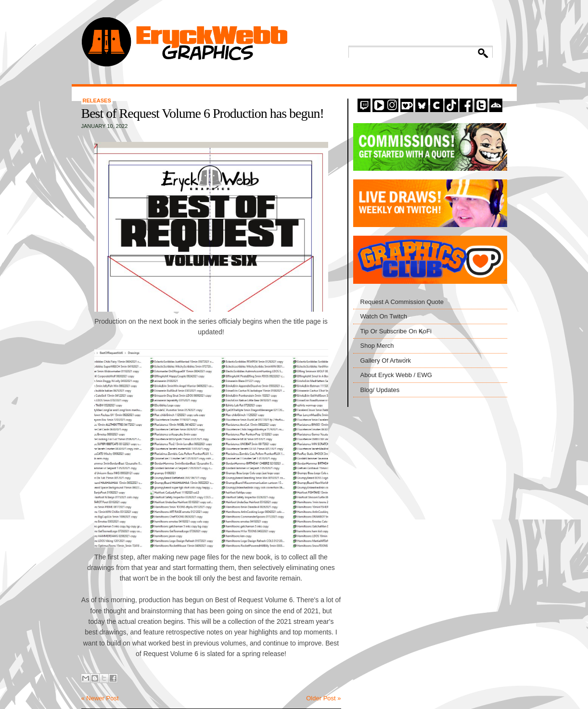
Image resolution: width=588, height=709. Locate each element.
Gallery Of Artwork (386, 361)
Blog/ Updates (380, 390)
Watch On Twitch (384, 316)
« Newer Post (100, 698)
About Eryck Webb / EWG (396, 375)
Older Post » (323, 698)
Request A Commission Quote (402, 302)
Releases (97, 101)
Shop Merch (377, 346)
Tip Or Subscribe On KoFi (396, 331)
